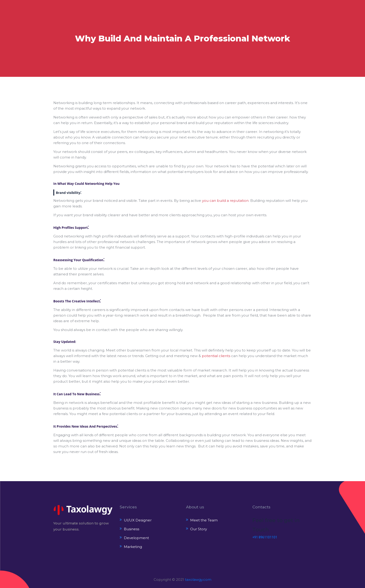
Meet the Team (204, 520)
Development (136, 538)
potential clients (216, 356)
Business (132, 529)
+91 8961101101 (265, 537)
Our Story (199, 529)
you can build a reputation (225, 201)
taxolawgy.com (198, 580)
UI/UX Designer (138, 520)
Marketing (133, 547)
